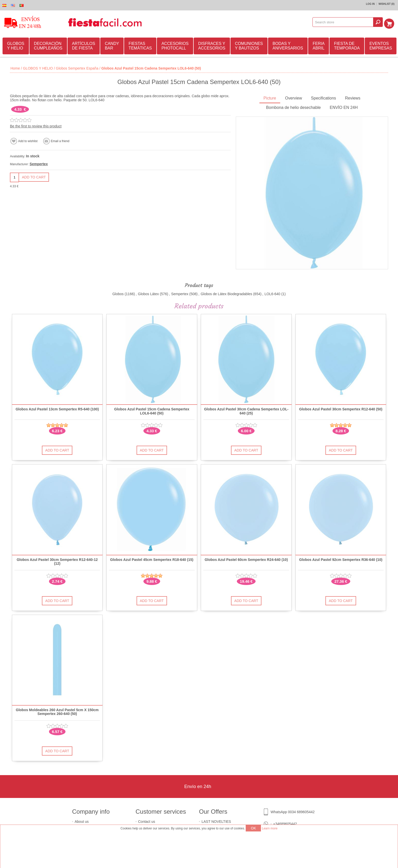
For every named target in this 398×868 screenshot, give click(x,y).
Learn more (270, 828)
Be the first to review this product (36, 125)
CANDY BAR (112, 45)
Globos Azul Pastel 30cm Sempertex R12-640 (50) (341, 408)
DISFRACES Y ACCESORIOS (212, 45)
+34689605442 (285, 823)
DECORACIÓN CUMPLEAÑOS (48, 45)
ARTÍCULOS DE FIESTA (84, 45)
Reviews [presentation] (353, 97)
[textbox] (345, 22)
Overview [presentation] (294, 97)
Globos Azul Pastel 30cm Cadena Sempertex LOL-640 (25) (246, 410)
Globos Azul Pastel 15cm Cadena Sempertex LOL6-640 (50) (152, 410)
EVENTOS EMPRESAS (381, 45)
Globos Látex (148, 293)
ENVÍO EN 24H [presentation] (344, 107)
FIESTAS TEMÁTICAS (140, 45)
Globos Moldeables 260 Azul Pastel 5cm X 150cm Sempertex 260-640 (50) (57, 711)
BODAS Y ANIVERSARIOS (288, 45)
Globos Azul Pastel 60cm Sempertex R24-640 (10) (246, 559)
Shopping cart (391, 22)
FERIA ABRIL (319, 45)
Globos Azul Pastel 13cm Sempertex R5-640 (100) (57, 408)
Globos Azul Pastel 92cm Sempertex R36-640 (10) (341, 559)
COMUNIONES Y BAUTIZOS (249, 45)
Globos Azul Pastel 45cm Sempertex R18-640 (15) (152, 559)
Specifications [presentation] (324, 97)
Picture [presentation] (270, 97)
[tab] (270, 98)
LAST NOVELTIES (216, 821)
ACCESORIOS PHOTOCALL (175, 45)
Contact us (147, 821)
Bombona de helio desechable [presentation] (293, 107)
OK (253, 828)
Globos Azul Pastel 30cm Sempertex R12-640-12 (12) (57, 561)
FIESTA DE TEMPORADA (347, 45)
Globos (118, 293)
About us (82, 821)
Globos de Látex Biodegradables (226, 293)
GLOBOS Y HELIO (16, 45)
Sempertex (39, 163)
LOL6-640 (272, 293)
